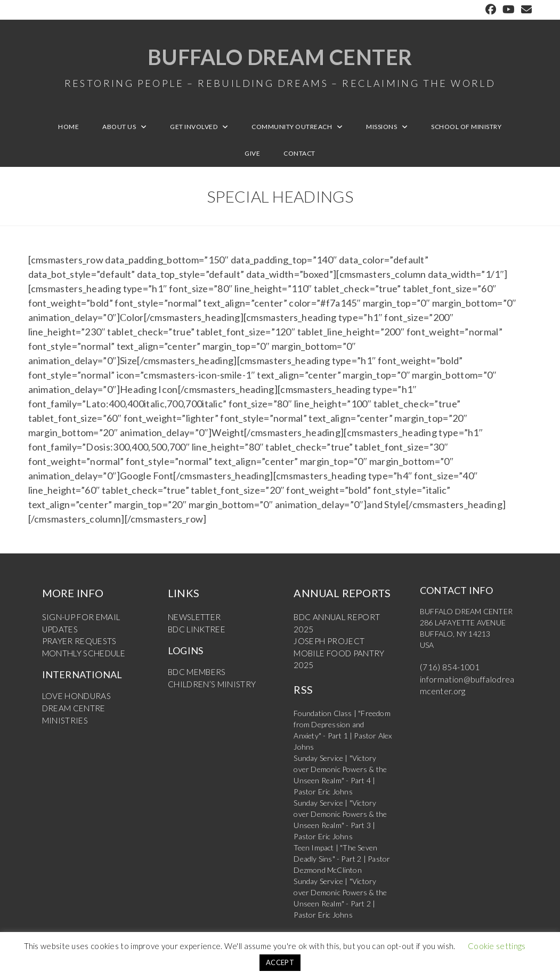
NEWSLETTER (192, 623)
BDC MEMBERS (194, 676)
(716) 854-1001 (446, 673)
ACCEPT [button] (280, 962)
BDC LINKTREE (195, 634)
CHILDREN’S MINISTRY (209, 688)
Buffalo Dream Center (280, 69)
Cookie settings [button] (497, 946)
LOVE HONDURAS (74, 699)
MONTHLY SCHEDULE (81, 657)
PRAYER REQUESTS (76, 645)
